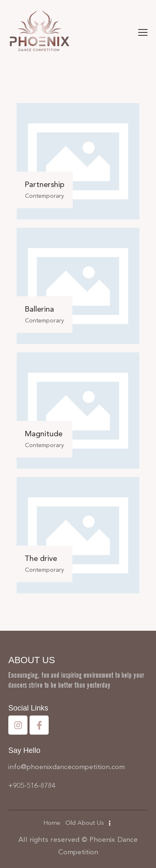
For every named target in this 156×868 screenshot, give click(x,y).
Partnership (45, 184)
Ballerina (39, 309)
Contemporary (45, 196)
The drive (41, 558)
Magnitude (43, 434)
